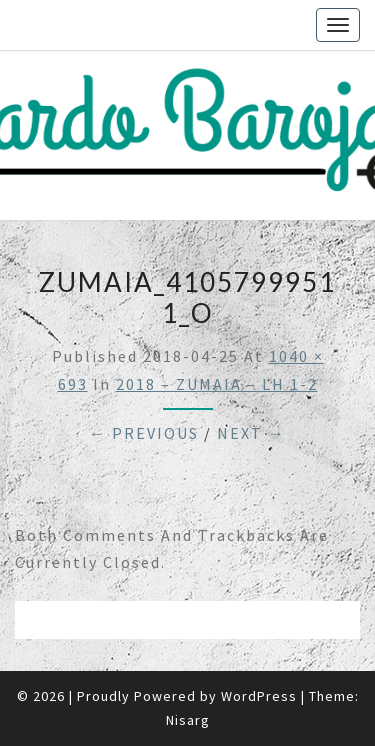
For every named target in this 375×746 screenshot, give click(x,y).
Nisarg (188, 720)
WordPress (259, 696)
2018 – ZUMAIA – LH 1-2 (217, 384)
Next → (251, 433)
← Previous (144, 433)
